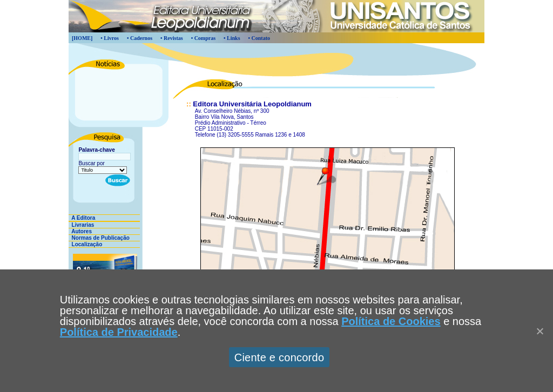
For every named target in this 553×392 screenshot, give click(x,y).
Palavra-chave (96, 150)
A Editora (82, 218)
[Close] (539, 331)
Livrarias (81, 225)
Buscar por (91, 163)
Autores (80, 231)
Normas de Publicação (99, 238)
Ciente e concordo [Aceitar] (279, 357)
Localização (85, 244)
